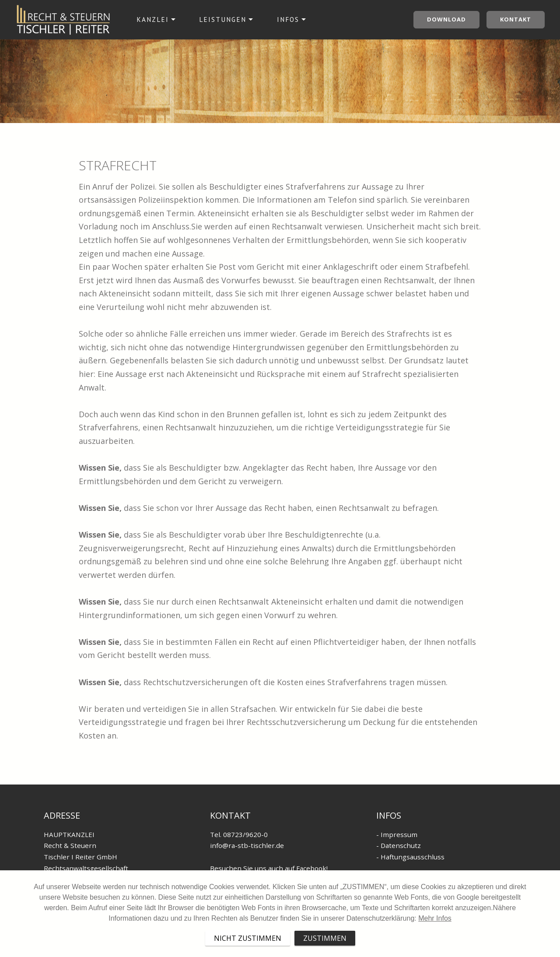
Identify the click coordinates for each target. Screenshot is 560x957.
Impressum (399, 834)
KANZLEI (153, 19)
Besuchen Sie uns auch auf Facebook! (269, 868)
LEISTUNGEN (223, 19)
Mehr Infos (435, 942)
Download (446, 19)
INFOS (288, 19)
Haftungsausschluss (413, 857)
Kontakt (516, 19)
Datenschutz (401, 845)
